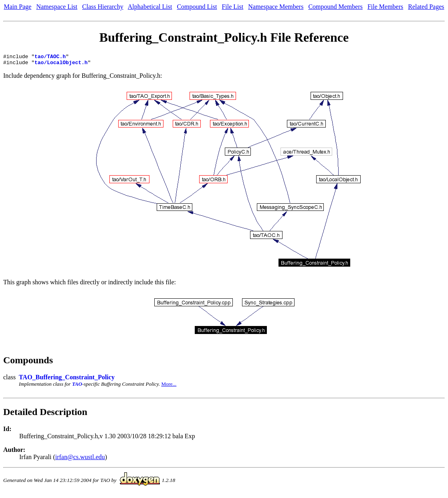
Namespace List (57, 7)
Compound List (197, 7)
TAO (77, 386)
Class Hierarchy (103, 7)
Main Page (18, 7)
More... (169, 386)
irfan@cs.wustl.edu (80, 459)
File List (232, 7)
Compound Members (335, 7)
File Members (385, 7)
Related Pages (426, 7)
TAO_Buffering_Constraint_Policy (67, 380)
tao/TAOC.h (50, 57)
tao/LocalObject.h (61, 65)
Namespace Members (276, 7)
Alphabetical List (150, 7)
